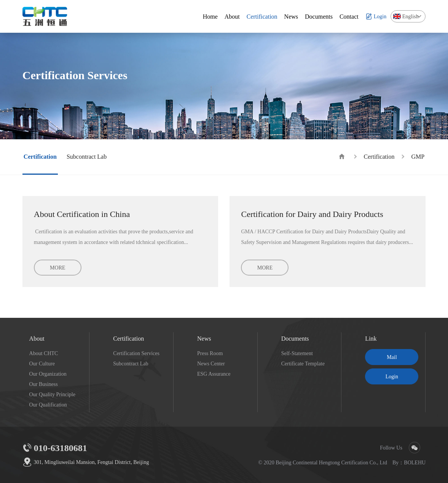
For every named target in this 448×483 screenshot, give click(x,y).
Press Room (210, 353)
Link (371, 338)
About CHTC (44, 353)
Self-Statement (297, 353)
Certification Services (136, 353)
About (37, 338)
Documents (295, 338)
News (204, 338)
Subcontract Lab (131, 363)
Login (392, 376)
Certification (379, 156)
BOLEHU (415, 462)
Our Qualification (48, 405)
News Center (211, 363)
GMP (418, 156)
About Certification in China (82, 214)
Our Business (44, 384)
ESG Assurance (214, 374)
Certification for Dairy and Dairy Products (312, 214)
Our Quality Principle (52, 394)
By (395, 462)
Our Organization (48, 374)
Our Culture (42, 363)
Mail (392, 357)
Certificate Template (303, 363)
